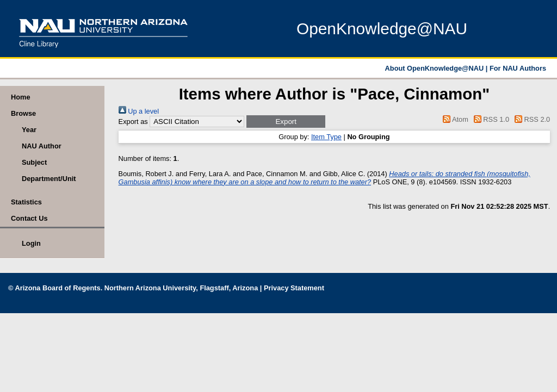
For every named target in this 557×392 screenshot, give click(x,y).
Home (21, 97)
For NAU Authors (518, 68)
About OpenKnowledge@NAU (435, 68)
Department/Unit (49, 179)
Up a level (139, 111)
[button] (286, 122)
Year (29, 130)
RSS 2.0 (531, 119)
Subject (34, 162)
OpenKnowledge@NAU (382, 29)
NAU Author (42, 146)
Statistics (26, 202)
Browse (23, 113)
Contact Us (29, 218)
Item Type (326, 137)
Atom (454, 119)
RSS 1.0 (490, 119)
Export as (133, 122)
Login (31, 243)
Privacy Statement (294, 288)
